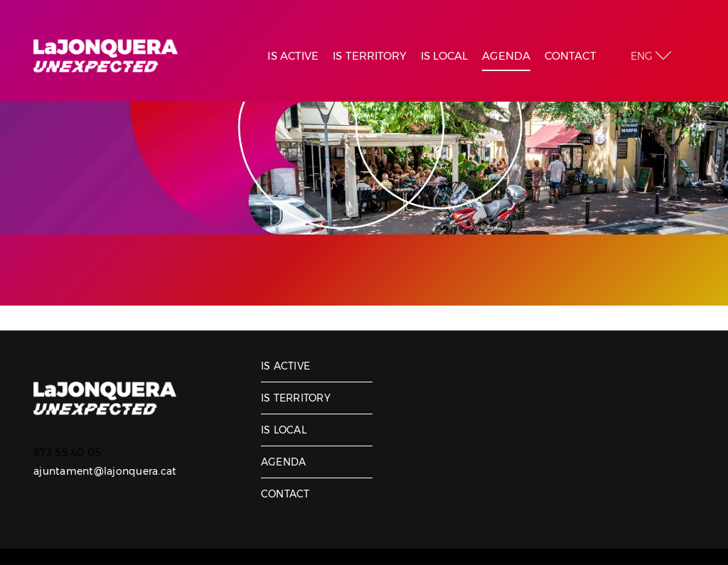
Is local (284, 430)
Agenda (284, 462)
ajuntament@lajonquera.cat (105, 471)
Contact (285, 494)
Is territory (296, 398)
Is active (285, 366)
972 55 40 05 (67, 453)
